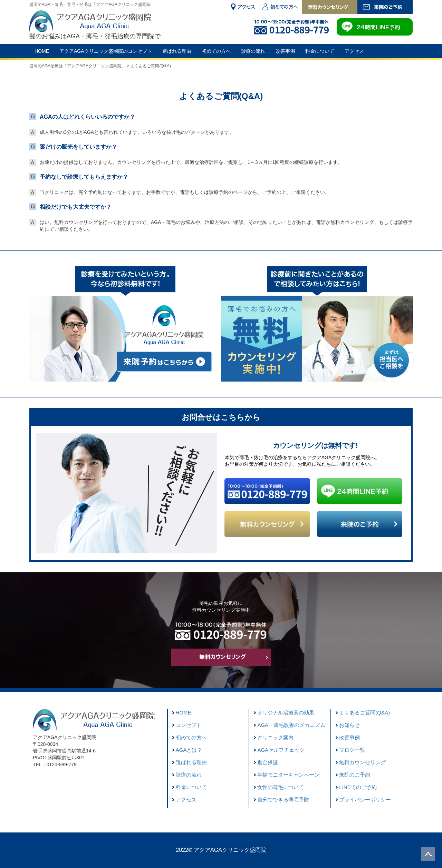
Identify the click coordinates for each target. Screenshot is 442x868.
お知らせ (349, 725)
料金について (320, 51)
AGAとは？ (189, 750)
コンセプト (189, 725)
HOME (42, 51)
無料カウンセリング (362, 762)
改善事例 (285, 51)
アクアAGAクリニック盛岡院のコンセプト (106, 51)
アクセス (354, 51)
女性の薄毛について (281, 787)
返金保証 (268, 762)
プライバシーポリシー (365, 800)
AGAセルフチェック (281, 750)
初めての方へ (216, 51)
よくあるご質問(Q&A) (364, 713)
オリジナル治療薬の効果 (286, 713)
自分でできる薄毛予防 (283, 800)
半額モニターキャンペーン (288, 775)
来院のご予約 (355, 775)
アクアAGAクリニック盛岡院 (230, 850)
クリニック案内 (275, 737)
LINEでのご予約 (358, 787)
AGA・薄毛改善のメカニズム (291, 725)
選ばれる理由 (177, 51)
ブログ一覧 (352, 750)
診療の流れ (253, 51)
